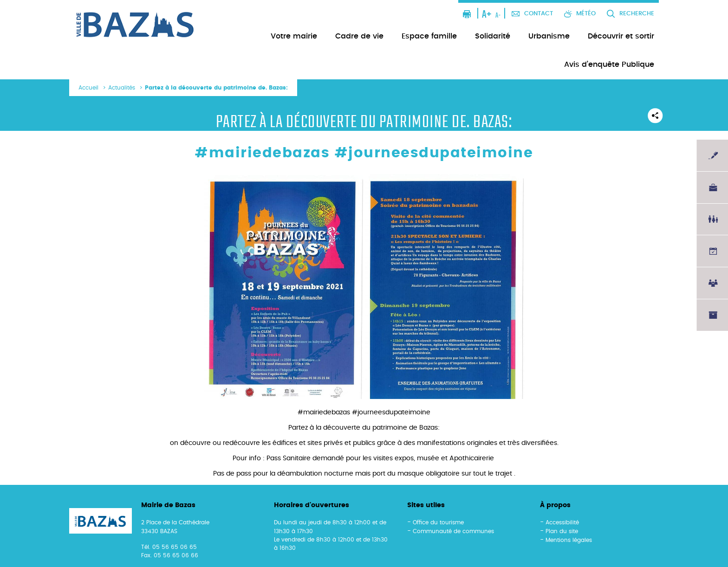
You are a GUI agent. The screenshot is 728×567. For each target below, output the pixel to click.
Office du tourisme (438, 522)
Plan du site (562, 531)
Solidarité (493, 36)
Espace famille (429, 36)
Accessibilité (562, 522)
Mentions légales (569, 540)
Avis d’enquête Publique (609, 64)
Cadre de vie (359, 36)
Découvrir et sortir (621, 36)
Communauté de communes (453, 531)
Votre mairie (294, 36)
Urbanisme (549, 36)
